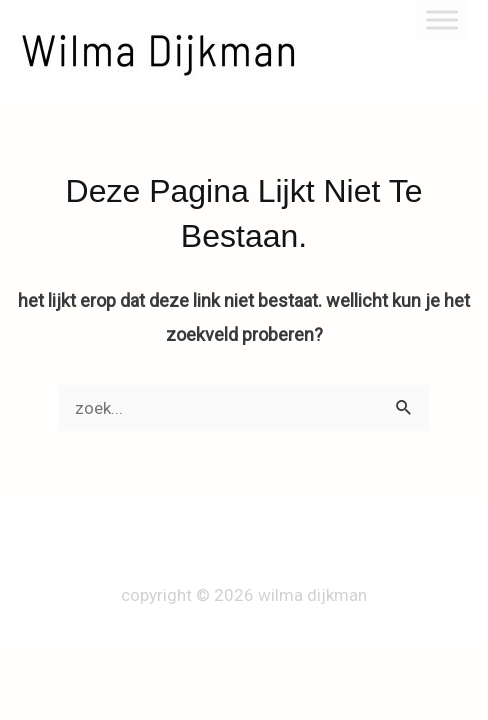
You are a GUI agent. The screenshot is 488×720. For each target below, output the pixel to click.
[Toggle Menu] (442, 19)
